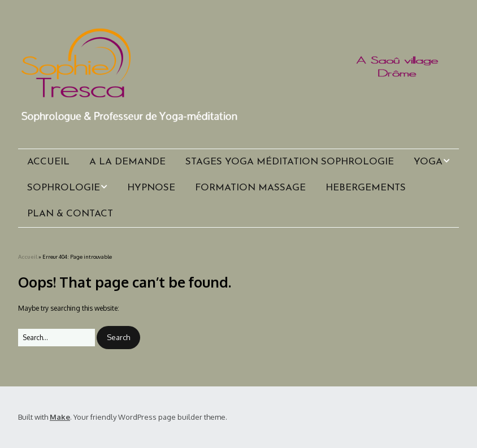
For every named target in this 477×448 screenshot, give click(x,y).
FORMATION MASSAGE (250, 188)
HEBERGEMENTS (366, 188)
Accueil (28, 256)
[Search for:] (57, 338)
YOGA (428, 162)
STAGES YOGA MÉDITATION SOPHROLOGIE (290, 162)
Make (60, 417)
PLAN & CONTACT (70, 214)
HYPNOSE (151, 188)
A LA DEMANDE (127, 162)
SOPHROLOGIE (64, 188)
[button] (118, 338)
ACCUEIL (48, 162)
